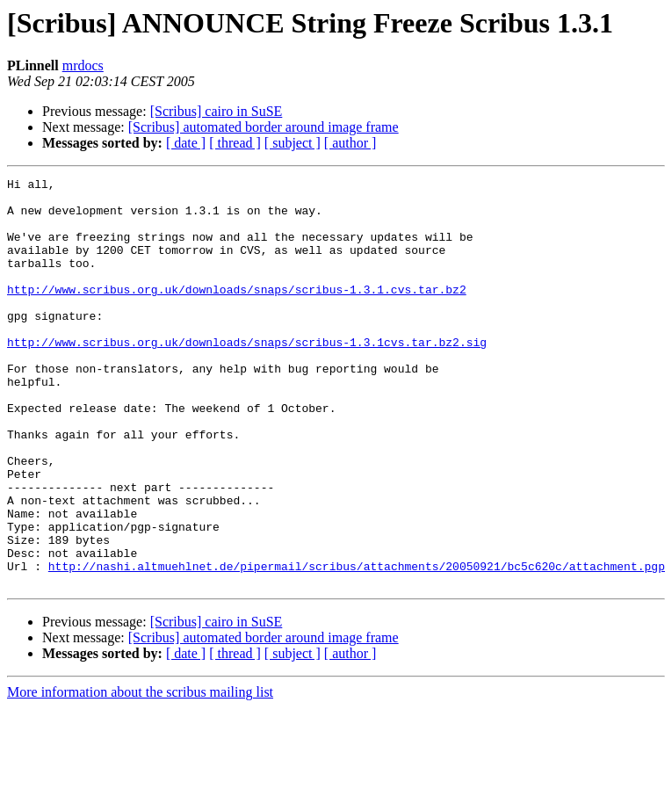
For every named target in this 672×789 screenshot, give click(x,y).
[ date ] (186, 143)
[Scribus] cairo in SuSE (217, 111)
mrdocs (83, 65)
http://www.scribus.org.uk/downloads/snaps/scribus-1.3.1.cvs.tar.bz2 (237, 313)
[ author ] (350, 143)
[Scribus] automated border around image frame (264, 127)
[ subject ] (293, 143)
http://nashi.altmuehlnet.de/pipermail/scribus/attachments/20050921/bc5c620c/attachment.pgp (357, 645)
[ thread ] (235, 143)
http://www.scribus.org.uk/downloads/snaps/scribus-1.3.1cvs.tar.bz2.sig (247, 376)
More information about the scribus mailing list (140, 774)
